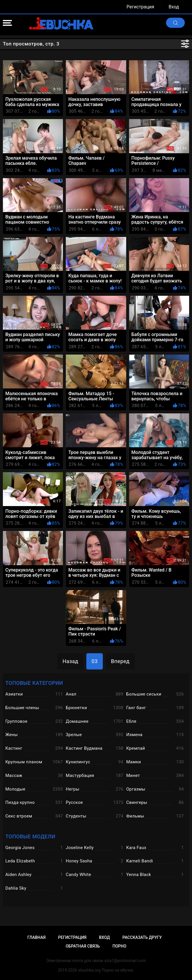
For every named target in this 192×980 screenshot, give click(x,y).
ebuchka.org (89, 970)
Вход (174, 7)
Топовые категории (34, 683)
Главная (37, 937)
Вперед (120, 661)
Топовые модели (30, 836)
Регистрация (140, 7)
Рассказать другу (142, 937)
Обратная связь (83, 946)
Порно (119, 946)
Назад (70, 661)
